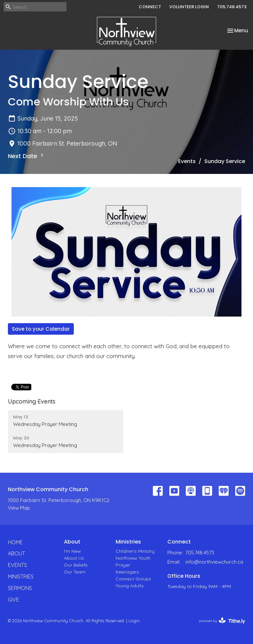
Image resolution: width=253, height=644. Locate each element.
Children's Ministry (135, 551)
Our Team (75, 572)
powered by (222, 621)
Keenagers (127, 572)
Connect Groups (133, 579)
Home (15, 542)
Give (14, 600)
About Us (74, 558)
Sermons (20, 588)
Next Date (27, 156)
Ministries (21, 576)
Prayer (123, 565)
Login (134, 621)
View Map (19, 508)
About (16, 553)
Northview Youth (133, 558)
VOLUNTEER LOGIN (189, 7)
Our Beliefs (76, 565)
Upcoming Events (32, 401)
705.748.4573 (232, 7)
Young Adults (130, 586)
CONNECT (150, 7)
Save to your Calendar (41, 329)
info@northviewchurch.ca (214, 562)
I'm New (72, 551)
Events (187, 161)
